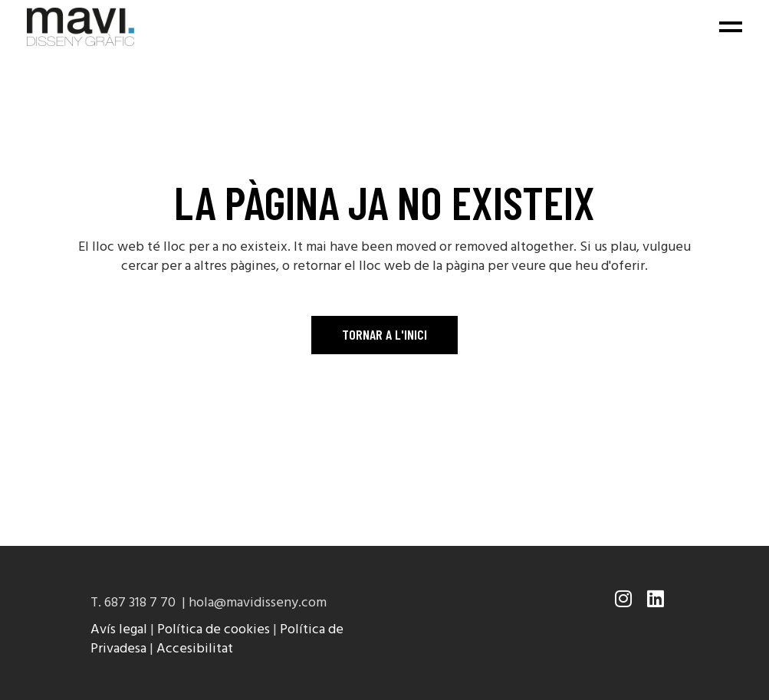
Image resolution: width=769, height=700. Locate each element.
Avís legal (119, 630)
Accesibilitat (195, 649)
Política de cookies (214, 630)
